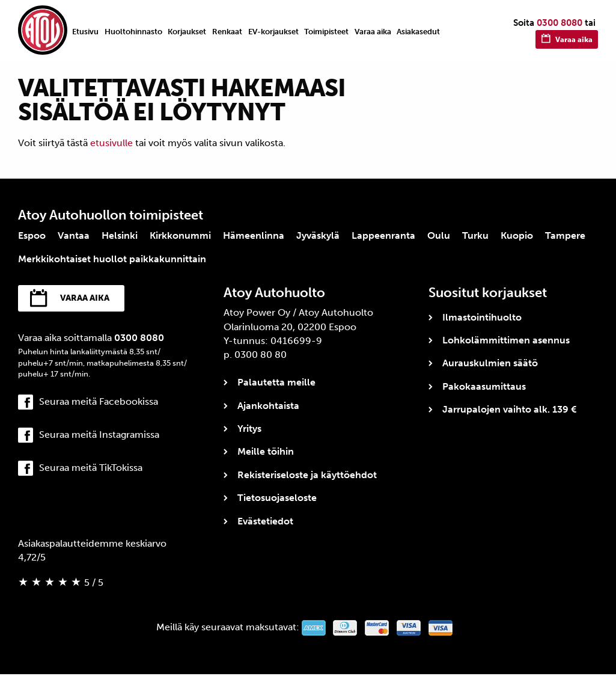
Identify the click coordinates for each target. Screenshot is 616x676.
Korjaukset (187, 32)
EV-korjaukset (273, 32)
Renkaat (227, 32)
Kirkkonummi (180, 235)
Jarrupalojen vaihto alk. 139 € (509, 409)
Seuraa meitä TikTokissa (91, 470)
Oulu (439, 235)
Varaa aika (373, 32)
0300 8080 (560, 23)
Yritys (249, 429)
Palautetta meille (276, 382)
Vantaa (74, 235)
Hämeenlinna (254, 235)
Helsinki (120, 235)
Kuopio (517, 235)
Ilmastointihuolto (482, 317)
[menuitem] (85, 31)
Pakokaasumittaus (484, 386)
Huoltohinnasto (133, 32)
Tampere (565, 235)
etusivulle (111, 143)
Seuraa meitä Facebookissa (99, 403)
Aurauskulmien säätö (490, 363)
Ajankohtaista (268, 406)
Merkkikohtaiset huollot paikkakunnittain (112, 259)
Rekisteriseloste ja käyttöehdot (307, 475)
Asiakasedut (418, 32)
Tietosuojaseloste (277, 498)
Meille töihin (266, 451)
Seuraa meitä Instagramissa (99, 436)
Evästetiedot (265, 521)
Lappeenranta (383, 235)
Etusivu (85, 32)
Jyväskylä (318, 235)
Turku (475, 235)
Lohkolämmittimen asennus (506, 340)
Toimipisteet (326, 32)
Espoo (32, 235)
